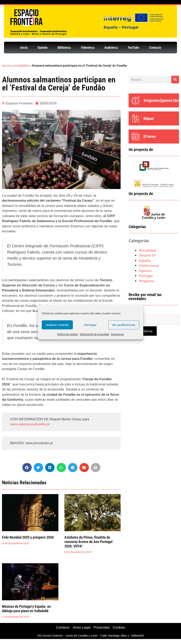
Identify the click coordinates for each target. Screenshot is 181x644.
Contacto (155, 48)
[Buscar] (175, 80)
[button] (27, 468)
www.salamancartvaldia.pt (30, 424)
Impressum (117, 334)
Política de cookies (68, 334)
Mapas (149, 118)
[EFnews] (136, 136)
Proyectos (147, 281)
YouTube (133, 48)
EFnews (150, 136)
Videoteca (88, 48)
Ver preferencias (124, 325)
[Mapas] (136, 118)
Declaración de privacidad (94, 334)
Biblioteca (64, 48)
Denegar (90, 325)
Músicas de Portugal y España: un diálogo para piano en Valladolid (26, 609)
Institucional (149, 265)
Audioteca (111, 48)
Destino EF (147, 255)
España (145, 260)
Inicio (24, 48)
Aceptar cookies (57, 325)
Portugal (146, 276)
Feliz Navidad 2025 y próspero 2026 (28, 537)
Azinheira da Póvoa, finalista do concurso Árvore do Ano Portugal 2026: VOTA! (88, 542)
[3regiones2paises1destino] (136, 100)
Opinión (43, 48)
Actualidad (21, 65)
